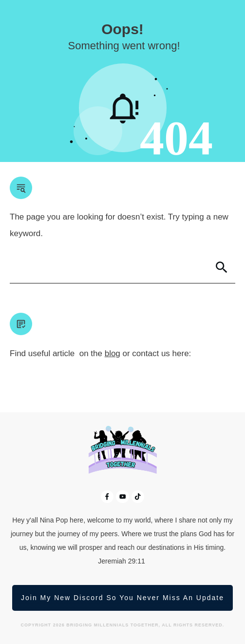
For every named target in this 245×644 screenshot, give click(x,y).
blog (113, 353)
